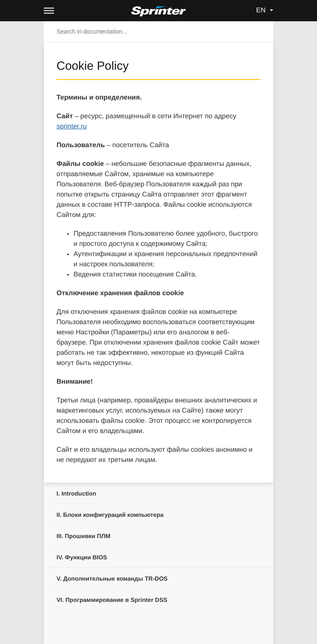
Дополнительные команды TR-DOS (112, 578)
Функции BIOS (82, 557)
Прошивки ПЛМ (83, 536)
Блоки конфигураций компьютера (110, 515)
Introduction (76, 493)
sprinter (72, 127)
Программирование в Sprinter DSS (112, 600)
